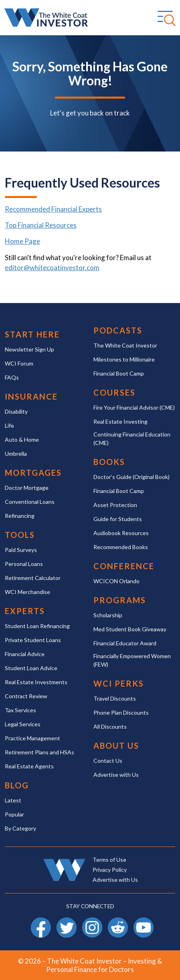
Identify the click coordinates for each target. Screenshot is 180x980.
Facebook (41, 921)
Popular (14, 814)
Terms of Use (109, 860)
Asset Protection (115, 505)
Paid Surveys (21, 550)
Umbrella (16, 454)
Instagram (92, 921)
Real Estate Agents (29, 766)
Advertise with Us (116, 775)
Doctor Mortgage (27, 488)
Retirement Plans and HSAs (39, 752)
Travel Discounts (115, 698)
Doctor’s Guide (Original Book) (131, 477)
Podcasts (118, 330)
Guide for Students (118, 519)
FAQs (12, 377)
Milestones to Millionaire (124, 359)
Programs (120, 600)
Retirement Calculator (33, 578)
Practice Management (32, 738)
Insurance (31, 397)
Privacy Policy (110, 870)
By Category (20, 828)
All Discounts (110, 726)
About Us (116, 746)
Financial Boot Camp (119, 373)
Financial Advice (25, 654)
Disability (16, 411)
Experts (25, 611)
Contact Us (108, 761)
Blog (17, 785)
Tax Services (20, 710)
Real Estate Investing (120, 421)
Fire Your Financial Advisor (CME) (134, 407)
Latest (13, 800)
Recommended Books (121, 547)
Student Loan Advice (31, 668)
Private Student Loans (33, 640)
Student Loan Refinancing (37, 626)
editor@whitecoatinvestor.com (52, 268)
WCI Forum (19, 363)
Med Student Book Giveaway (130, 629)
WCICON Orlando (116, 581)
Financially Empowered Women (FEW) (132, 660)
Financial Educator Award (125, 643)
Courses (114, 393)
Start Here (32, 334)
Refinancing (20, 516)
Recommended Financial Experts (53, 209)
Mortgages (33, 473)
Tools (20, 535)
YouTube (144, 921)
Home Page (22, 241)
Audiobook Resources (121, 533)
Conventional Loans (30, 502)
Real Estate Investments (36, 682)
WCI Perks (119, 684)
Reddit (118, 921)
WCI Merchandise (27, 592)
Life (9, 425)
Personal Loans (24, 564)
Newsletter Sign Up (29, 349)
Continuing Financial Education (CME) (132, 438)
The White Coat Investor (125, 345)
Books (109, 462)
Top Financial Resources (41, 225)
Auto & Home (22, 439)
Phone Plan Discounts (121, 712)
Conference (124, 566)
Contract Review (26, 696)
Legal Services (23, 724)
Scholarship (108, 615)
